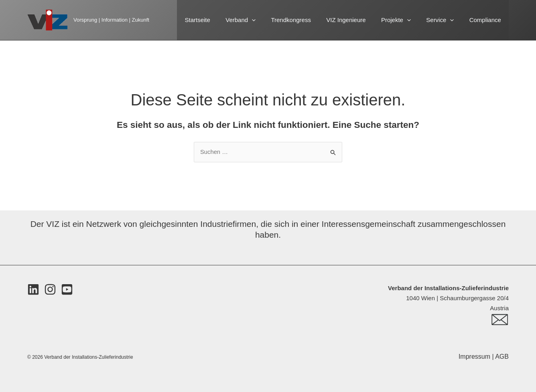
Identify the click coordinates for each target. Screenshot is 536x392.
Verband (259, 20)
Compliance (487, 20)
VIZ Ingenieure (357, 20)
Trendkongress (306, 20)
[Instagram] (50, 290)
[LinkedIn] (33, 290)
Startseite (219, 20)
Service (445, 20)
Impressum (475, 357)
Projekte (404, 20)
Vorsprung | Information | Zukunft (111, 20)
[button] (270, 20)
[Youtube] (67, 290)
